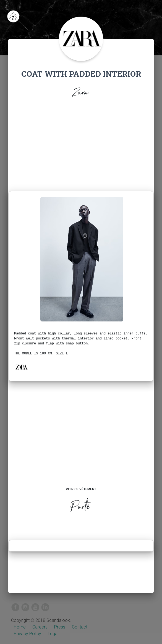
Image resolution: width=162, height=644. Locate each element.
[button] (21, 367)
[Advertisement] (81, 150)
